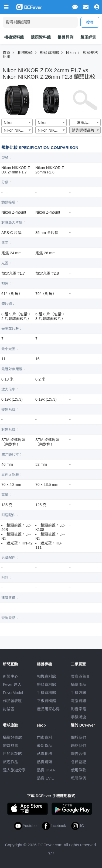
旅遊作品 (11, 762)
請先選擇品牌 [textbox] (83, 130)
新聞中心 (11, 676)
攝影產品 (79, 685)
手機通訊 (79, 693)
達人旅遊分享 (14, 770)
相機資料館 (14, 37)
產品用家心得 (48, 709)
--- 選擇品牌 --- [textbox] (84, 123)
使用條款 (79, 770)
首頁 (6, 53)
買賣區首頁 (80, 676)
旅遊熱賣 (11, 746)
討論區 (9, 709)
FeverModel (13, 693)
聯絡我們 (79, 746)
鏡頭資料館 (41, 37)
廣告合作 (79, 754)
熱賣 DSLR (46, 770)
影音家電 (79, 709)
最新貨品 (45, 746)
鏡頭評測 (88, 37)
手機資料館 (46, 693)
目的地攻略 (12, 754)
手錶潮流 (79, 717)
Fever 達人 (12, 685)
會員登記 (79, 762)
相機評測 (65, 37)
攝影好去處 (12, 737)
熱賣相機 (45, 754)
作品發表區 (12, 701)
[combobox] (17, 122)
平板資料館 (46, 701)
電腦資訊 (79, 701)
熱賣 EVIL (45, 778)
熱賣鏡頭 (45, 762)
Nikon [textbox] (9, 123)
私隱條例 (79, 778)
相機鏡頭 (25, 53)
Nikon (71, 53)
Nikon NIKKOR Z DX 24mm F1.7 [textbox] (18, 130)
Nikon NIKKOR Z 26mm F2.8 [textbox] (52, 130)
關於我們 (79, 737)
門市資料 (45, 737)
